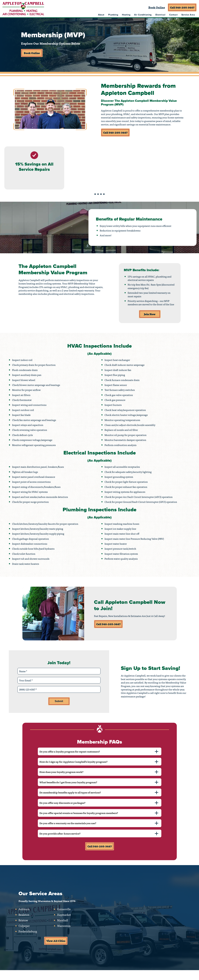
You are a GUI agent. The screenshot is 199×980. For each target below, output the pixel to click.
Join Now (150, 314)
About (101, 15)
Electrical (160, 15)
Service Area (188, 15)
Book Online (157, 7)
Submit (59, 701)
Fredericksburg (28, 931)
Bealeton (24, 915)
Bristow (23, 920)
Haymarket (64, 915)
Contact (173, 15)
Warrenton (64, 926)
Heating (126, 15)
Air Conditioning (143, 15)
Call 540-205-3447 (182, 7)
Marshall (63, 920)
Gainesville (64, 909)
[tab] (100, 751)
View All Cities (56, 941)
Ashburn (24, 909)
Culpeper (24, 926)
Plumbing (113, 15)
